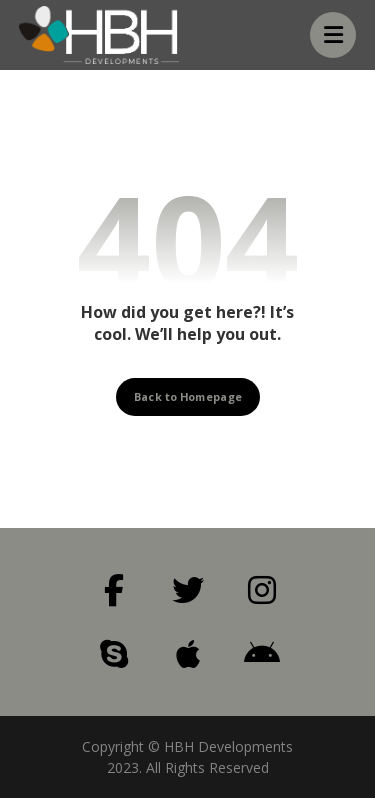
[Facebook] (114, 590)
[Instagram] (262, 590)
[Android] (262, 654)
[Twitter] (188, 590)
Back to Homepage (188, 395)
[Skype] (114, 654)
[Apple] (188, 654)
